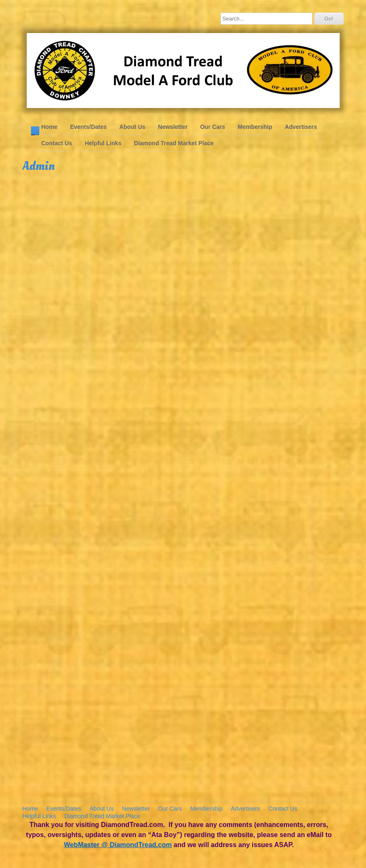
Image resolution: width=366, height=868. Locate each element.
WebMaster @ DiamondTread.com (118, 845)
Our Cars (212, 127)
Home (50, 127)
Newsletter (173, 127)
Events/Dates (88, 127)
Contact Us (57, 143)
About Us (132, 127)
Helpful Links (103, 143)
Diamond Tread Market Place (174, 143)
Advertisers (301, 127)
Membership (255, 127)
